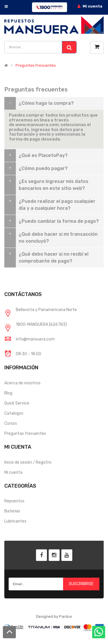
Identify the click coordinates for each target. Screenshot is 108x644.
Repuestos (14, 501)
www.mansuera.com (37, 125)
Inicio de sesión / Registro (28, 462)
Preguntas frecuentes (25, 434)
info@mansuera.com (35, 339)
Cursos (11, 423)
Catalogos (14, 413)
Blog (8, 393)
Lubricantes (15, 521)
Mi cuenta (13, 472)
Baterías (12, 511)
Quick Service (17, 403)
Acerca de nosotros (22, 383)
